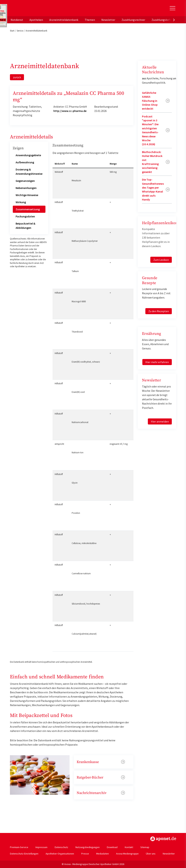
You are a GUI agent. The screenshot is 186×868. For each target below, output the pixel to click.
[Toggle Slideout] (173, 8)
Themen (90, 20)
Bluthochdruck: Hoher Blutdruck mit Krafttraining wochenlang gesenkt (152, 162)
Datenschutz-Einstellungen (24, 854)
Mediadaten (102, 854)
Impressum (41, 847)
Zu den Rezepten (159, 311)
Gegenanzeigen (25, 181)
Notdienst (17, 20)
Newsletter (108, 20)
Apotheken (36, 20)
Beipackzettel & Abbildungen (25, 226)
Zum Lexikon (161, 260)
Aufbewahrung (25, 162)
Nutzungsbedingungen (87, 847)
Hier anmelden (160, 421)
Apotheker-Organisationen (60, 854)
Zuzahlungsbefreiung (165, 20)
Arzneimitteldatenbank (64, 20)
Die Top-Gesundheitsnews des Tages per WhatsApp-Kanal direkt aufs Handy (153, 189)
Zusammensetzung (28, 209)
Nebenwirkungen (26, 188)
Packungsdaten (25, 216)
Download (112, 847)
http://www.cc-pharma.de (70, 111)
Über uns (151, 854)
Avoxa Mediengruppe (127, 854)
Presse (85, 854)
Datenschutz (61, 847)
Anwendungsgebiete (28, 155)
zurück (17, 77)
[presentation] (174, 20)
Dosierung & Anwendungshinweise (29, 172)
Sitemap (145, 847)
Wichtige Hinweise (27, 195)
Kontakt (129, 847)
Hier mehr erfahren (157, 362)
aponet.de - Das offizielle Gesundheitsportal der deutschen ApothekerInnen (34, 9)
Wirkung (21, 202)
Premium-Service (19, 847)
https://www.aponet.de (163, 839)
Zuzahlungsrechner (133, 20)
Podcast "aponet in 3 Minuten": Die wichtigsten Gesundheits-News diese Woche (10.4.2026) (150, 130)
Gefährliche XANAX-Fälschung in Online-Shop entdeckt (150, 101)
